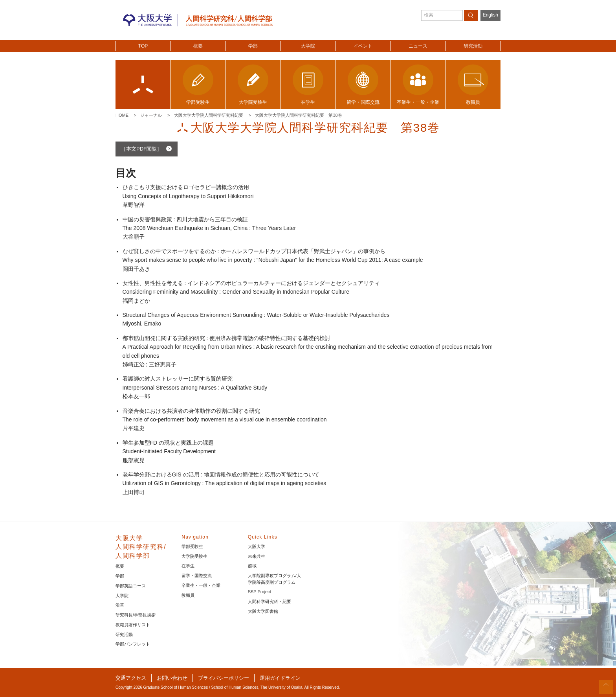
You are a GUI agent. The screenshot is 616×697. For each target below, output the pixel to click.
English (490, 15)
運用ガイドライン (280, 678)
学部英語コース (131, 586)
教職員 (188, 595)
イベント (363, 46)
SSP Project (259, 592)
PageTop (606, 687)
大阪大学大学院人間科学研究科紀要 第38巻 (298, 115)
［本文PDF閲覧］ (141, 149)
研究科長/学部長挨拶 (136, 615)
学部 (253, 46)
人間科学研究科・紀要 (269, 601)
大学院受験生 (194, 556)
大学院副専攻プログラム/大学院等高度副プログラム (274, 579)
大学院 (308, 46)
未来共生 (257, 556)
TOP (143, 46)
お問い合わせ (172, 678)
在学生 (188, 566)
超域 (252, 566)
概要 (198, 46)
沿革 (120, 605)
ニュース (418, 46)
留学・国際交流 (197, 576)
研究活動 (473, 46)
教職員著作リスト (133, 625)
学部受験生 (192, 546)
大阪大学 (257, 546)
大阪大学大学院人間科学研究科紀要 (209, 115)
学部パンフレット (133, 644)
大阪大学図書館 (263, 611)
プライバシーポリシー (224, 678)
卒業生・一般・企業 (201, 585)
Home (122, 115)
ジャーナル (151, 115)
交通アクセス (131, 678)
